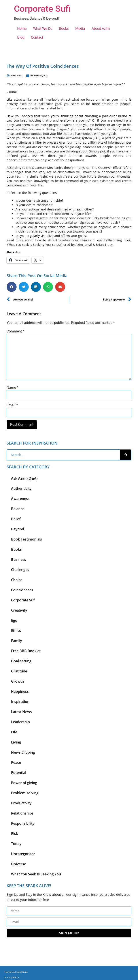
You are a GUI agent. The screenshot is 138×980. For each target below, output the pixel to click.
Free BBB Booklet (26, 651)
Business (19, 559)
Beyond (18, 529)
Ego (14, 620)
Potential (19, 773)
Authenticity (21, 488)
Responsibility (23, 823)
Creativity (19, 610)
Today (16, 844)
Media (80, 29)
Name (12, 388)
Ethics (16, 631)
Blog (21, 37)
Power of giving (24, 783)
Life (14, 732)
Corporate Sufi (42, 9)
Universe (19, 864)
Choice (17, 580)
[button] (12, 287)
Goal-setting (21, 661)
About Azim (101, 29)
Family (17, 641)
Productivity (21, 803)
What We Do (43, 29)
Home (22, 29)
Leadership (20, 722)
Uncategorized (23, 854)
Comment (15, 331)
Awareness (20, 499)
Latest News (21, 712)
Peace (16, 762)
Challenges (20, 570)
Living (16, 742)
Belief (16, 519)
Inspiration (20, 702)
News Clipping (23, 752)
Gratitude (19, 671)
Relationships (22, 813)
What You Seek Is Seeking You (36, 874)
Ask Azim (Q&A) (24, 478)
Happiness (20, 691)
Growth (17, 681)
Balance (18, 509)
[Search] (126, 455)
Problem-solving (25, 793)
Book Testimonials (26, 539)
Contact (37, 37)
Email (12, 405)
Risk (14, 834)
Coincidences (22, 590)
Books (64, 29)
